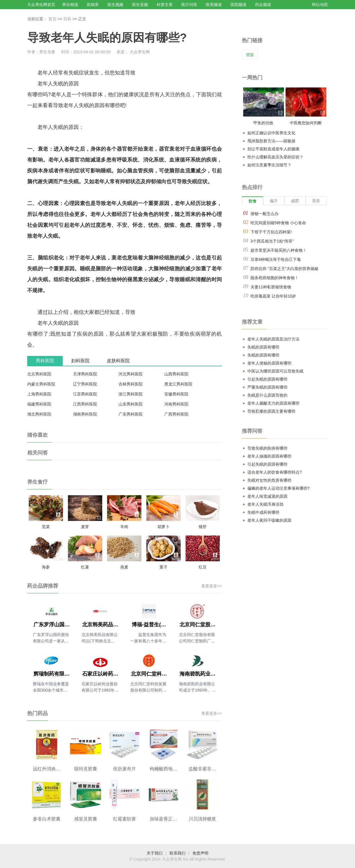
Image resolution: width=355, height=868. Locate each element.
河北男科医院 (131, 374)
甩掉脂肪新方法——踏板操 (271, 141)
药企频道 (263, 5)
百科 (67, 19)
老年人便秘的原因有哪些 (269, 363)
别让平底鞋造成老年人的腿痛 (273, 149)
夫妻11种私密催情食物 (271, 287)
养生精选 (70, 5)
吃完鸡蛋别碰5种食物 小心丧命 (278, 223)
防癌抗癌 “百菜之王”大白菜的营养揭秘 (284, 269)
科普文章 (165, 5)
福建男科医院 (39, 404)
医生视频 (115, 5)
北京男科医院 (39, 374)
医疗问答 (189, 5)
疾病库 (93, 5)
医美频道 (214, 5)
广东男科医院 (131, 414)
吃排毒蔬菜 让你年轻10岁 (273, 296)
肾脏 (250, 55)
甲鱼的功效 (263, 123)
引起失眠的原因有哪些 (267, 379)
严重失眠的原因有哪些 (267, 387)
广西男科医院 (176, 414)
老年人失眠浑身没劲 (265, 504)
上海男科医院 (39, 394)
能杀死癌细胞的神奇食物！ (275, 278)
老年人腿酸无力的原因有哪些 (273, 403)
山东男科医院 (131, 404)
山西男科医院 (176, 374)
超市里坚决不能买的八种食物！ (279, 250)
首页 (52, 19)
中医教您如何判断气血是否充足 (306, 124)
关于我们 (155, 853)
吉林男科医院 (131, 384)
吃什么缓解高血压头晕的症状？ (275, 157)
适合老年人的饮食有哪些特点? (275, 472)
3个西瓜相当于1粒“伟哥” (272, 241)
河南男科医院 (176, 404)
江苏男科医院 (85, 394)
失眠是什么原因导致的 (267, 395)
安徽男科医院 (176, 394)
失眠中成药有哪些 (263, 512)
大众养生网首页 (41, 5)
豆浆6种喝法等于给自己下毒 (276, 259)
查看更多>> (212, 586)
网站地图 (320, 5)
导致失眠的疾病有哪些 (267, 448)
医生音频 (140, 5)
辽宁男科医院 (85, 384)
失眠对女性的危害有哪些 (269, 480)
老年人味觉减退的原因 (267, 496)
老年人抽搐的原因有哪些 (269, 456)
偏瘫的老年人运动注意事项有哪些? (279, 488)
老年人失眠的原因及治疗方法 (273, 339)
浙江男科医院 (131, 394)
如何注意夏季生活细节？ (269, 165)
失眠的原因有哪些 (263, 347)
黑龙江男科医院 (178, 384)
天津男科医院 (85, 374)
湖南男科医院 (85, 414)
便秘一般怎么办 (265, 214)
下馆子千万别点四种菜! (271, 232)
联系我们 (178, 853)
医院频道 (238, 5)
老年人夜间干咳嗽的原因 (269, 520)
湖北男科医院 (39, 414)
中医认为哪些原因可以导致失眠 (275, 371)
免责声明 (200, 853)
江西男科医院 (85, 404)
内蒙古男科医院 (41, 384)
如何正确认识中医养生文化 (271, 133)
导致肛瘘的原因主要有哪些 (271, 411)
